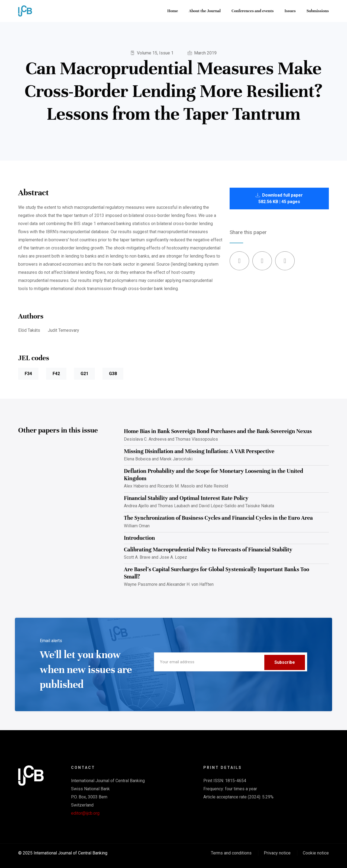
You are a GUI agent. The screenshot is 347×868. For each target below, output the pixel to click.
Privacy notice (277, 853)
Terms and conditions (231, 853)
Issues (290, 11)
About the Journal (205, 11)
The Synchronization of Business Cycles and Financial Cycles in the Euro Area (218, 518)
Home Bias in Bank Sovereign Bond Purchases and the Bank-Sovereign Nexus (218, 431)
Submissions (318, 11)
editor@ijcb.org (85, 813)
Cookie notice (316, 853)
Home (173, 11)
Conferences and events (253, 11)
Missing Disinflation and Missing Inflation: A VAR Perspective (199, 451)
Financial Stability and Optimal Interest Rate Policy (186, 498)
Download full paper (279, 198)
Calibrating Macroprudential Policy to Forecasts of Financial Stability (208, 550)
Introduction (139, 538)
